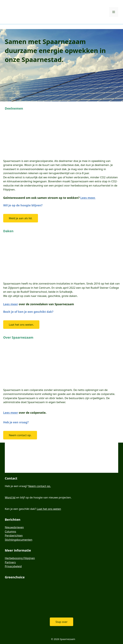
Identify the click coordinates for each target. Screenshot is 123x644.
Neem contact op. (39, 486)
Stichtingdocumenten (19, 540)
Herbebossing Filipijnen (20, 558)
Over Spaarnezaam (18, 337)
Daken (8, 231)
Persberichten (14, 535)
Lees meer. (88, 198)
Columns (10, 531)
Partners (10, 562)
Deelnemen (14, 108)
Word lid (10, 497)
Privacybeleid (13, 566)
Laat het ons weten (49, 509)
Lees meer (11, 304)
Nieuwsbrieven (14, 527)
